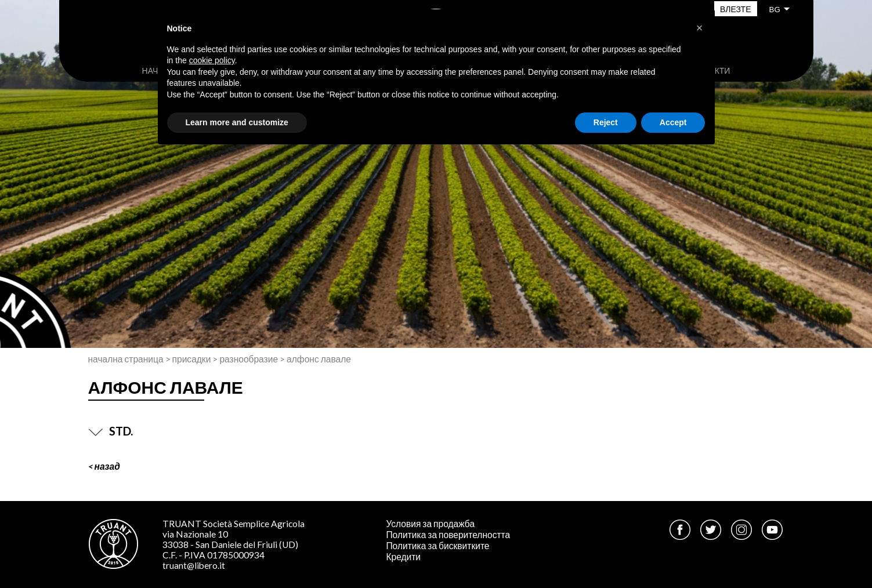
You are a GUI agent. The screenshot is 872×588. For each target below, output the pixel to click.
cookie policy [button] (212, 60)
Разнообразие (249, 359)
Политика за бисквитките (437, 546)
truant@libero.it (194, 565)
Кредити (403, 557)
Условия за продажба (430, 524)
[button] (700, 28)
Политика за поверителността (448, 535)
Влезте (735, 9)
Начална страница (126, 359)
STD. (111, 431)
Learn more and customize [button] (237, 122)
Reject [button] (606, 122)
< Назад (104, 466)
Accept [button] (673, 122)
